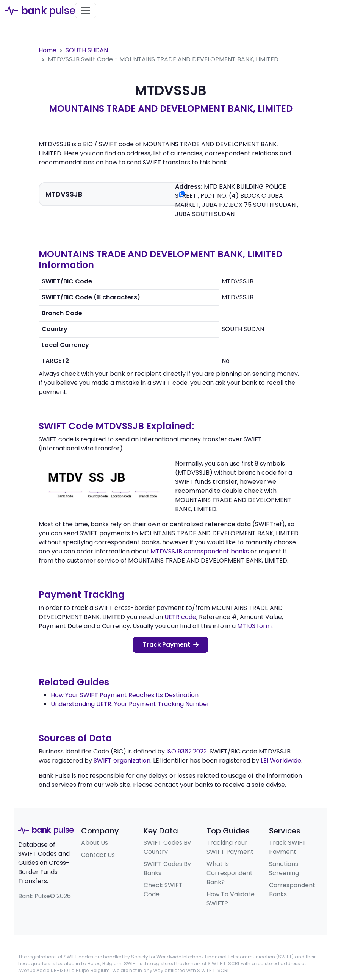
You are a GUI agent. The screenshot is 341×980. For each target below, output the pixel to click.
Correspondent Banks (292, 890)
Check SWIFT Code (163, 890)
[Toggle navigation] (86, 11)
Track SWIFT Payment (288, 847)
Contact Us (98, 855)
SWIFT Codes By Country (167, 847)
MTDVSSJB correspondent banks (200, 551)
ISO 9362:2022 (187, 751)
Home (48, 50)
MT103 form (254, 626)
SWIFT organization (122, 760)
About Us (95, 843)
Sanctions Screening (284, 868)
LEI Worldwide (281, 760)
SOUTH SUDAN (87, 50)
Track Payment (171, 645)
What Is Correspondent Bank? (230, 873)
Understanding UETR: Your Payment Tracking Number (130, 704)
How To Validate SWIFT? (231, 899)
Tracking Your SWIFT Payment (230, 847)
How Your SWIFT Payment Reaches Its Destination (125, 695)
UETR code (180, 617)
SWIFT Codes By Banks (167, 868)
